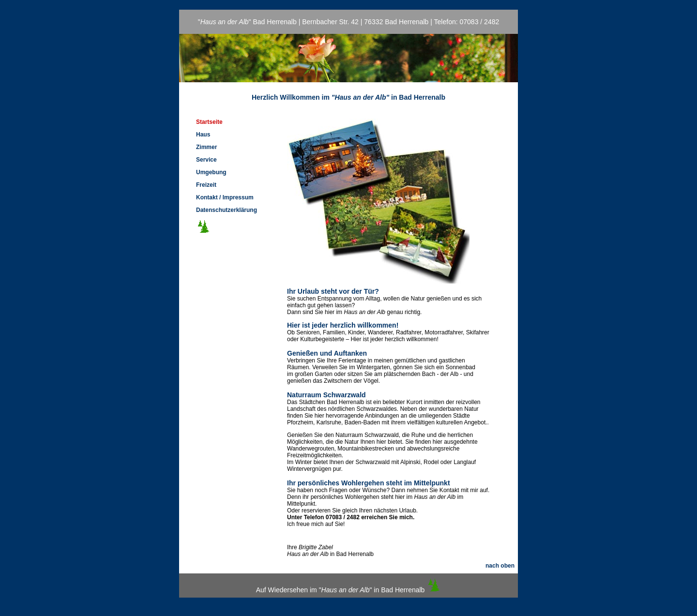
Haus (203, 135)
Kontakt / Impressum (225, 197)
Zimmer (206, 147)
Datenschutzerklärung (227, 210)
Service (206, 160)
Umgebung (211, 172)
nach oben (500, 566)
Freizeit (206, 185)
